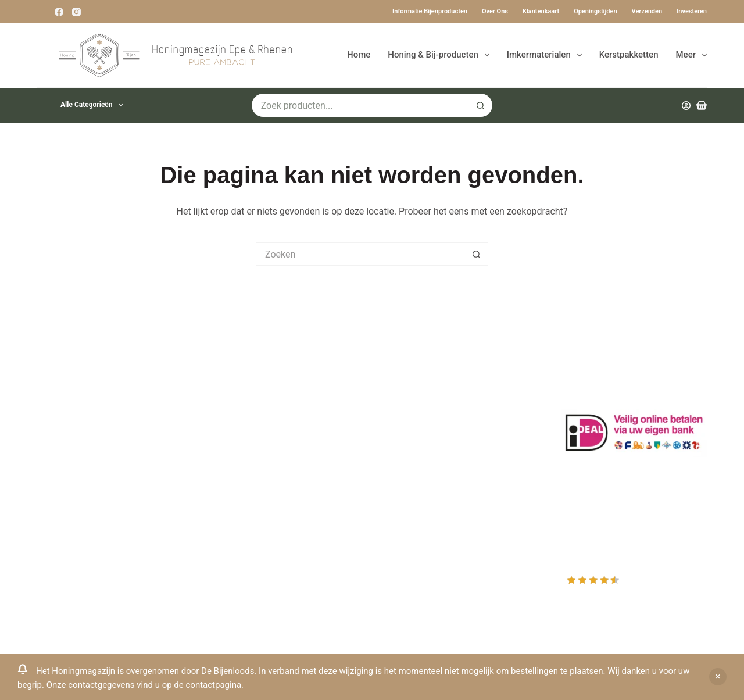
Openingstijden (595, 11)
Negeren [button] (718, 677)
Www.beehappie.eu (77, 493)
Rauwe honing (241, 495)
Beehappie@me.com (80, 509)
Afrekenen (407, 433)
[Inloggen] (686, 106)
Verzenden (647, 11)
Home (359, 55)
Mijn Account (414, 387)
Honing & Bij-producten (441, 55)
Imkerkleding (239, 510)
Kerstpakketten (629, 55)
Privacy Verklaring (249, 433)
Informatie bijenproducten (430, 11)
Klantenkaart (541, 11)
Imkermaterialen (547, 55)
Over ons (495, 11)
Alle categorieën (94, 105)
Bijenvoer (231, 479)
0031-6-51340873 (74, 478)
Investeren (692, 11)
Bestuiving (234, 418)
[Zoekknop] (481, 105)
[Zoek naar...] (361, 105)
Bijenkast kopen (245, 464)
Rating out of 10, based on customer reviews (633, 588)
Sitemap (229, 525)
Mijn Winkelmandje (426, 418)
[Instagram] (76, 12)
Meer (692, 55)
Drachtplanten (241, 387)
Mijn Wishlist (413, 403)
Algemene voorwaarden (261, 449)
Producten (408, 372)
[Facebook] (59, 12)
